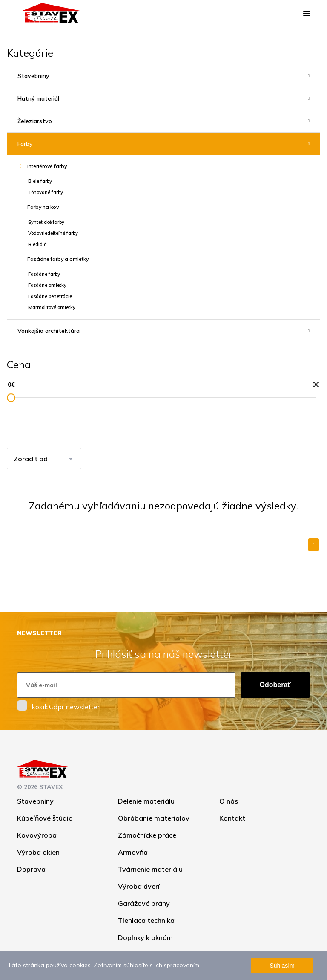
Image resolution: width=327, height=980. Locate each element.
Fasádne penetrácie (50, 296)
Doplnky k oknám (145, 937)
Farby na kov (43, 207)
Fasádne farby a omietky (58, 259)
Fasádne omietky (47, 285)
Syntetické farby (46, 222)
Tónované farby (46, 192)
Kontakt (232, 818)
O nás (229, 801)
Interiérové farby (47, 166)
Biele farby (40, 181)
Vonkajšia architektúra (49, 331)
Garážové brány (144, 903)
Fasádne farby (44, 274)
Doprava (31, 869)
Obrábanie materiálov (154, 818)
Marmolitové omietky (52, 307)
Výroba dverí (139, 886)
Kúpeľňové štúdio (45, 818)
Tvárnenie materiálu (150, 869)
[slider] (11, 398)
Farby (25, 144)
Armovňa (133, 852)
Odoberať (275, 685)
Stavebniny (33, 76)
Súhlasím (282, 966)
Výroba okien (38, 852)
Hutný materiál (38, 98)
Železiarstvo (35, 121)
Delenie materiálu (146, 801)
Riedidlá (37, 244)
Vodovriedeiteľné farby (53, 233)
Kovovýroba (37, 835)
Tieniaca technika (146, 920)
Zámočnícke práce (147, 835)
